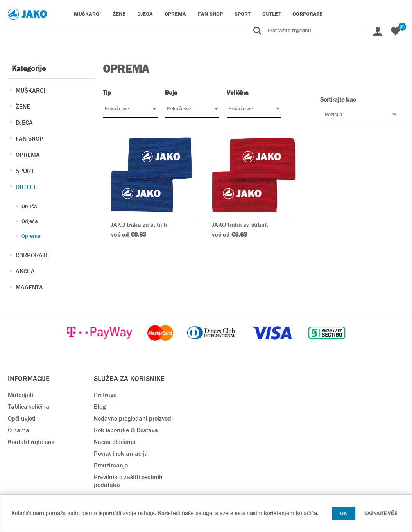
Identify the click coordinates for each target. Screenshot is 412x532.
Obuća (29, 206)
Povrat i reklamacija (121, 452)
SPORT (25, 171)
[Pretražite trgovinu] (308, 30)
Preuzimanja (111, 463)
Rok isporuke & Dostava (126, 428)
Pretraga (105, 393)
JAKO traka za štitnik (139, 199)
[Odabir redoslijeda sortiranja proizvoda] (360, 114)
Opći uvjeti (22, 416)
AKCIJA (25, 271)
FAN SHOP (30, 139)
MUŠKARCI (30, 91)
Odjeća (30, 221)
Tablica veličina (29, 405)
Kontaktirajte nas (31, 440)
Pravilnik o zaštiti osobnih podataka (128, 479)
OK (344, 513)
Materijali (21, 393)
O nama (19, 428)
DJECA (24, 123)
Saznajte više (381, 513)
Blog (100, 405)
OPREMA (28, 155)
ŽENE (23, 107)
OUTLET (26, 187)
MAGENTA (29, 287)
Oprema (31, 236)
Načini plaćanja (115, 440)
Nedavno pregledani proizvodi (133, 416)
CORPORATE (32, 255)
